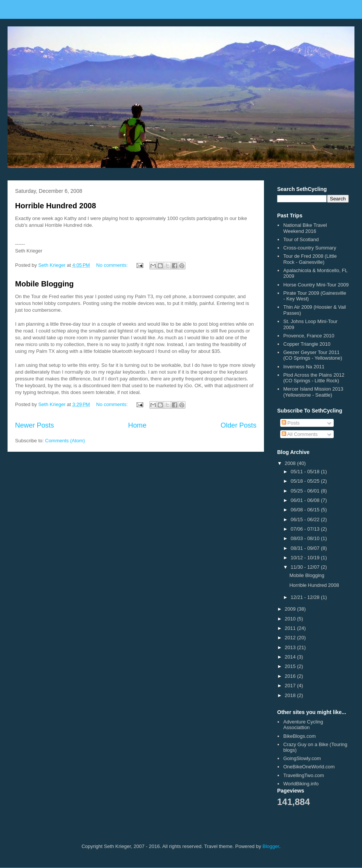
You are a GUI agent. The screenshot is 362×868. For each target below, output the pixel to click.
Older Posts (239, 425)
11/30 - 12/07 (306, 567)
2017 (291, 686)
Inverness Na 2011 (304, 367)
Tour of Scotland (301, 239)
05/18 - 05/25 (306, 481)
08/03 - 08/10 (306, 538)
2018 (291, 695)
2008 (291, 463)
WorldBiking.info (301, 784)
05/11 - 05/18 (306, 472)
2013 (291, 647)
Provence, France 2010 (309, 336)
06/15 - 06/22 (306, 519)
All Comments (300, 434)
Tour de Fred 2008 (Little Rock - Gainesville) (310, 259)
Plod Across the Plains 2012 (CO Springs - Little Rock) (314, 378)
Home (137, 425)
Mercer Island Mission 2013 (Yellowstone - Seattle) (313, 392)
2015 (291, 666)
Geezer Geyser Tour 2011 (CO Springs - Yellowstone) (313, 355)
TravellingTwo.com (304, 775)
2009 (291, 609)
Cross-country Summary (310, 248)
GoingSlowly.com (302, 758)
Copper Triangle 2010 (307, 344)
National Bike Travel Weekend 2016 (305, 228)
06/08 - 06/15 (306, 510)
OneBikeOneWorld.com (309, 767)
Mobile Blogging (44, 284)
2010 (291, 619)
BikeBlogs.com (299, 736)
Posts (291, 423)
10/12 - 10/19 (306, 558)
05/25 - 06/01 (306, 491)
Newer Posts (35, 425)
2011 (291, 628)
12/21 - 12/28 (306, 597)
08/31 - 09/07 (306, 548)
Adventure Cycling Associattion (303, 725)
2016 (291, 676)
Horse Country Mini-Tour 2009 (316, 285)
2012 (291, 638)
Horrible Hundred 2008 (56, 206)
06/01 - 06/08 (306, 500)
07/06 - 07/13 (306, 529)
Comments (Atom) (65, 441)
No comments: (113, 265)
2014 (291, 657)
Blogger (271, 846)
